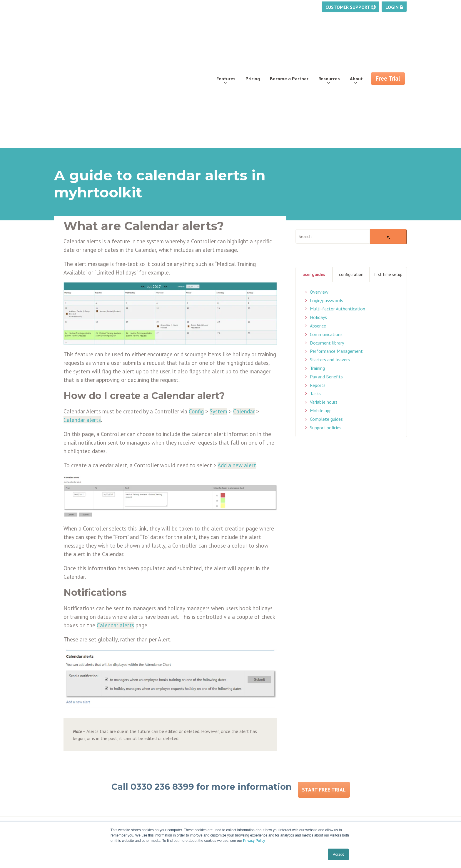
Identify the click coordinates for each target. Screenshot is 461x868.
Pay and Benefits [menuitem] (72, 792)
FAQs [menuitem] (150, 799)
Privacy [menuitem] (243, 778)
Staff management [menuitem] (75, 785)
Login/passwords (326, 208)
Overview (319, 199)
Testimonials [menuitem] (159, 806)
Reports (318, 293)
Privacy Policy (254, 841)
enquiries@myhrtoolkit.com (360, 762)
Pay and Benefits (326, 284)
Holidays (318, 225)
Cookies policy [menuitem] (250, 785)
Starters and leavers (330, 267)
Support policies (326, 335)
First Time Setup (388, 182)
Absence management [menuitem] (78, 764)
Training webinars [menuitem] (254, 764)
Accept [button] (338, 854)
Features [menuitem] (226, 34)
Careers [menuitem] (153, 792)
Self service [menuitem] (67, 813)
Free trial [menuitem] (154, 764)
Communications (326, 242)
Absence (318, 233)
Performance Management (336, 259)
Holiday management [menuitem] (77, 757)
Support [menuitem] (243, 757)
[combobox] (333, 144)
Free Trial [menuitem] (388, 34)
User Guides (314, 182)
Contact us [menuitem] (156, 778)
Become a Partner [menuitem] (289, 34)
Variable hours (324, 310)
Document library (327, 250)
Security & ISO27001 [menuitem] (166, 813)
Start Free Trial (324, 695)
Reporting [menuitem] (64, 799)
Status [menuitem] (242, 771)
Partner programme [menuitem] (166, 771)
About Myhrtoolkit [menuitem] (164, 757)
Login (394, 6)
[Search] (388, 144)
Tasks (315, 301)
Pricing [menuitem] (253, 34)
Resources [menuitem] (329, 34)
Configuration (351, 182)
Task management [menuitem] (74, 778)
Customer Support (351, 6)
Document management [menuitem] (80, 771)
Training (317, 276)
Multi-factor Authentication (338, 217)
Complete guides (326, 327)
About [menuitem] (356, 34)
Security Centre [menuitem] (70, 806)
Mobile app (321, 318)
